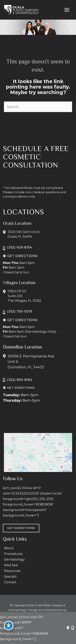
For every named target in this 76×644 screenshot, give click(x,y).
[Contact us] (68, 628)
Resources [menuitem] (12, 571)
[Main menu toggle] (67, 10)
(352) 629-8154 (20, 247)
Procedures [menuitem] (13, 554)
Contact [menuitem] (10, 582)
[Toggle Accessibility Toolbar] (9, 626)
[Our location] (73, 628)
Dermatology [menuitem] (14, 559)
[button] (20, 256)
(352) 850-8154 (20, 380)
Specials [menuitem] (10, 577)
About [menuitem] (9, 548)
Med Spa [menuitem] (11, 565)
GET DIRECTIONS (20, 256)
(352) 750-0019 (20, 311)
